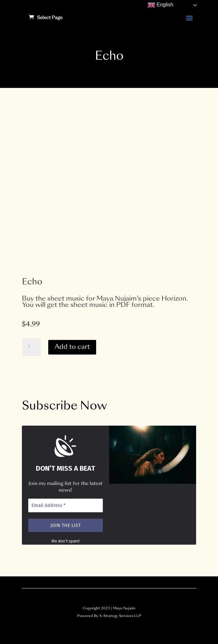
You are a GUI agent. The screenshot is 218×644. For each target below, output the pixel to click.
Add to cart (72, 347)
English (160, 5)
